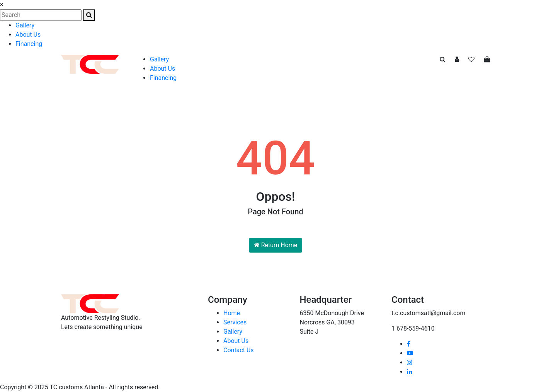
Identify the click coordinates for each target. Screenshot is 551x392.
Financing (29, 44)
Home (232, 313)
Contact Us (239, 350)
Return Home (276, 245)
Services (235, 322)
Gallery (25, 25)
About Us (28, 35)
